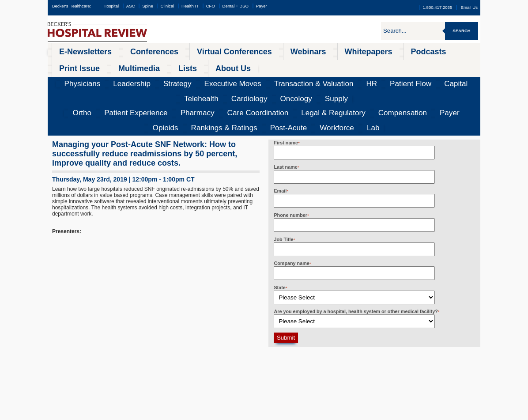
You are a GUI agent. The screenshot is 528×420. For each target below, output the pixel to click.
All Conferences (215, 349)
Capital (331, 64)
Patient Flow (302, 64)
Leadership (119, 64)
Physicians (87, 64)
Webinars (225, 50)
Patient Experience (101, 77)
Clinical (167, 6)
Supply (447, 64)
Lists (422, 50)
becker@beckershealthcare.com (373, 357)
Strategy (148, 64)
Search (462, 31)
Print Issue (347, 50)
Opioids (330, 77)
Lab (466, 77)
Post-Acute (411, 77)
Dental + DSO (236, 6)
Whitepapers (267, 50)
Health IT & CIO (76, 382)
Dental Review (74, 399)
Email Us (469, 7)
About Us (453, 50)
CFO (211, 6)
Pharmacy (141, 77)
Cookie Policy (187, 413)
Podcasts (308, 50)
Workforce (442, 77)
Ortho (65, 77)
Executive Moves (185, 64)
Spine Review (74, 366)
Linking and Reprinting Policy (224, 413)
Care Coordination (181, 77)
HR (276, 64)
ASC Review (72, 357)
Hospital (111, 6)
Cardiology (390, 64)
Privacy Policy (163, 413)
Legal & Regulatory (230, 77)
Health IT (190, 6)
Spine (148, 6)
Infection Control (77, 374)
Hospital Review (76, 349)
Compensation (276, 77)
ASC (131, 6)
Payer (262, 6)
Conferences (120, 50)
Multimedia (388, 50)
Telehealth (358, 64)
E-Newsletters (73, 50)
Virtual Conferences (175, 50)
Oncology (421, 64)
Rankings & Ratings (368, 77)
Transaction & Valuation (238, 64)
